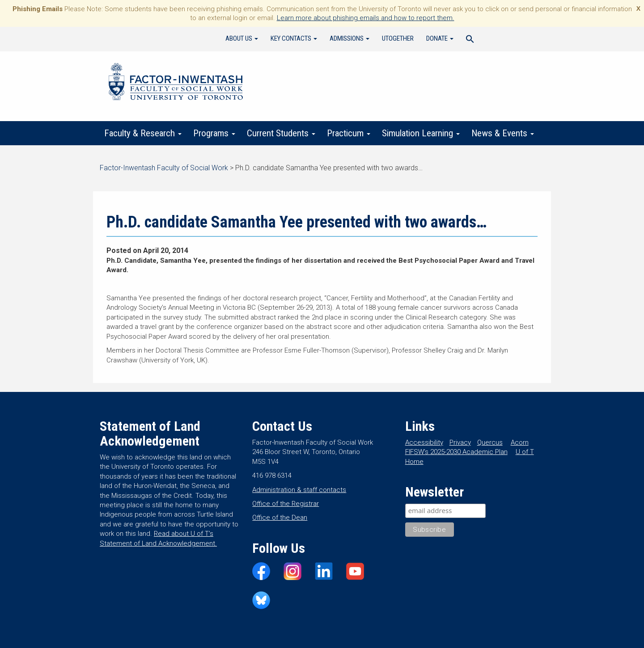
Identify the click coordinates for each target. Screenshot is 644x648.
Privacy (460, 442)
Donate (440, 38)
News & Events (503, 133)
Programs (214, 133)
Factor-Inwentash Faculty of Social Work (176, 83)
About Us (242, 38)
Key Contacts (294, 38)
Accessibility (424, 442)
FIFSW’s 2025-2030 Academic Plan (456, 452)
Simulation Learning (421, 133)
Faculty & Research (143, 133)
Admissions (350, 38)
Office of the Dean (280, 518)
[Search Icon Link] (470, 40)
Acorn (520, 442)
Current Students (281, 133)
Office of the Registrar (286, 504)
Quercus (490, 442)
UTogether (398, 38)
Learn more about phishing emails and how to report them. (366, 18)
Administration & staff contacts (299, 490)
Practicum (349, 133)
